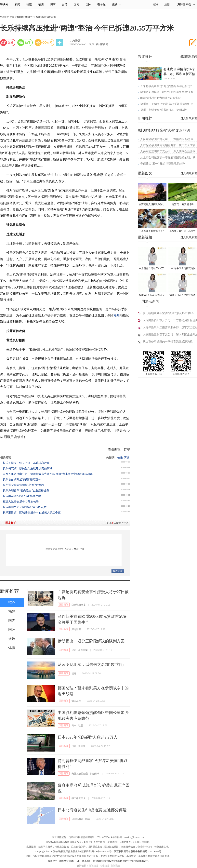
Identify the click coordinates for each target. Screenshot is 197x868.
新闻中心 (30, 17)
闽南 (53, 4)
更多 (117, 4)
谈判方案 (83, 650)
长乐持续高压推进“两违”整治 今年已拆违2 (166, 86)
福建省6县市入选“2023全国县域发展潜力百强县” (152, 295)
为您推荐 (75, 41)
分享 (60, 43)
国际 (88, 4)
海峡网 (4, 4)
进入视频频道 (189, 237)
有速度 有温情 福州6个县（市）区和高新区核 (179, 72)
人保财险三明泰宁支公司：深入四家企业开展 (168, 151)
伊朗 (74, 650)
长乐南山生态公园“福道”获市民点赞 (25, 507)
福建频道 (41, 17)
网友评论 (11, 523)
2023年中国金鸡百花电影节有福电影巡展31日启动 (182, 269)
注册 (167, 4)
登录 (76, 549)
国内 (76, 4)
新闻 (17, 4)
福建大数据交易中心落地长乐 (21, 502)
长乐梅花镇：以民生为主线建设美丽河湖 (28, 468)
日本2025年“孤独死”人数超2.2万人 (88, 737)
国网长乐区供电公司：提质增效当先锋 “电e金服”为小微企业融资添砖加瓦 (48, 474)
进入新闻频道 (189, 118)
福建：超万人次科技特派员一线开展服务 (182, 295)
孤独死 (82, 746)
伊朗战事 (95, 774)
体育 (12, 648)
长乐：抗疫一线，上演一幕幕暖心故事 (26, 463)
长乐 (120, 458)
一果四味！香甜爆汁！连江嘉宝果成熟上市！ (152, 231)
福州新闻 (51, 17)
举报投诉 (109, 861)
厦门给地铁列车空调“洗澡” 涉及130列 (164, 130)
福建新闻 (64, 673)
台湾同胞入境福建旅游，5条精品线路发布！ (152, 205)
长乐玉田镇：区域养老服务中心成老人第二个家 (32, 513)
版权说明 (53, 861)
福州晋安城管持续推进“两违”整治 (23, 485)
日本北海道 (77, 819)
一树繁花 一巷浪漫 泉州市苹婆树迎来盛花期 (182, 205)
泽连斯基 (76, 629)
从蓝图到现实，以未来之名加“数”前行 (91, 664)
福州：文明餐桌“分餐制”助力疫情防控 (164, 110)
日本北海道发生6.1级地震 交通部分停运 (92, 810)
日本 (74, 726)
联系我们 (87, 861)
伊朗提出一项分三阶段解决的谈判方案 (91, 641)
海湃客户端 (186, 4)
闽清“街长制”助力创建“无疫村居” (161, 98)
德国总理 (76, 701)
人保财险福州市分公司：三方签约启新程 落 (167, 139)
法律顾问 (98, 861)
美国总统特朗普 (80, 774)
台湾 (65, 4)
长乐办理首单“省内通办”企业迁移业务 (26, 491)
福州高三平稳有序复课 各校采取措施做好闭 (167, 104)
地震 (81, 726)
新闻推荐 (9, 591)
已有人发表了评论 (118, 523)
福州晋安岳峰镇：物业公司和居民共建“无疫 (167, 92)
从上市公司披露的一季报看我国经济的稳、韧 (168, 158)
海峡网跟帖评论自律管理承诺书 (132, 861)
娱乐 (12, 639)
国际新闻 (64, 605)
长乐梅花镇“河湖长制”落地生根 (22, 496)
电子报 (101, 4)
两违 (127, 458)
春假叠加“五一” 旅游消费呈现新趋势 (163, 164)
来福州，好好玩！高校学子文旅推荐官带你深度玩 (182, 231)
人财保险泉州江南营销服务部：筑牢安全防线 (168, 145)
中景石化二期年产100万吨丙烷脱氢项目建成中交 (152, 269)
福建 (29, 4)
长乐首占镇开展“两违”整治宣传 (22, 480)
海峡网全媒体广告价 (70, 861)
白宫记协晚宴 (79, 605)
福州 (41, 4)
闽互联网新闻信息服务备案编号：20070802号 (138, 851)
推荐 (12, 602)
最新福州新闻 (189, 57)
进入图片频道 (189, 173)
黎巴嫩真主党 (79, 798)
